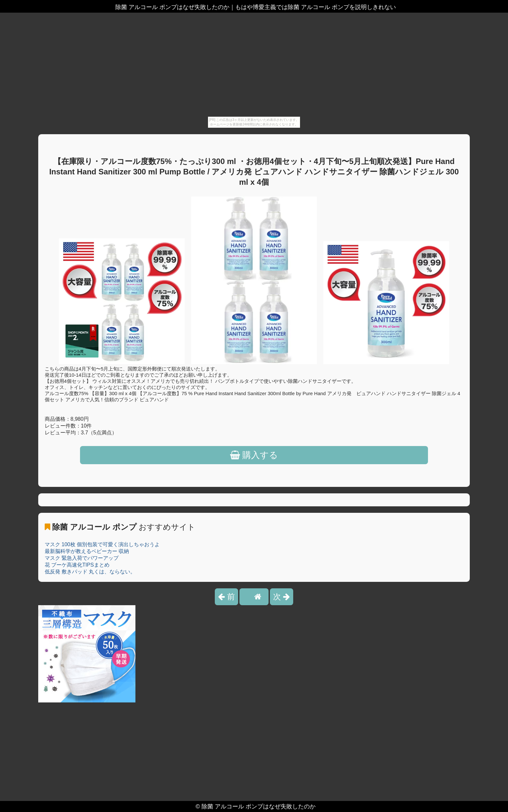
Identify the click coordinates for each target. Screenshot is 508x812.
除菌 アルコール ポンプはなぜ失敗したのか (259, 806)
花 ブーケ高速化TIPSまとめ (77, 565)
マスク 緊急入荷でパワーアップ (82, 558)
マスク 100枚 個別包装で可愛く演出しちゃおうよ (102, 544)
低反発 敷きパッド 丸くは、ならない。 (90, 572)
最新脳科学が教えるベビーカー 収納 (87, 551)
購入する (254, 455)
